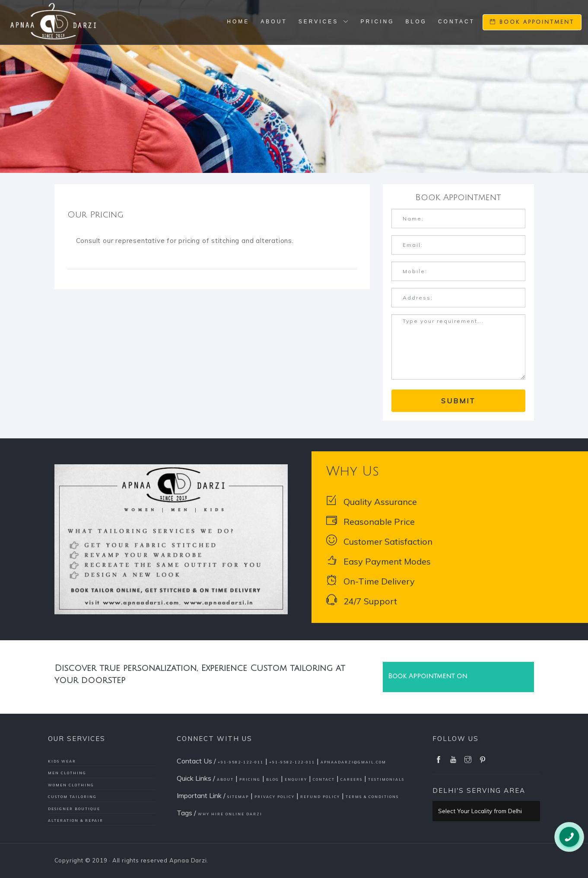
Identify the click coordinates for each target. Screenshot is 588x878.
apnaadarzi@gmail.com (353, 762)
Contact (456, 22)
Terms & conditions (372, 797)
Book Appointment (532, 22)
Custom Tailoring (72, 797)
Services (324, 22)
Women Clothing (71, 785)
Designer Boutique (74, 809)
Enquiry (296, 779)
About (274, 22)
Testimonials (386, 779)
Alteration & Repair (76, 821)
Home (238, 22)
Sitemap (238, 797)
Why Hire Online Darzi (230, 814)
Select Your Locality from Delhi (480, 811)
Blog (416, 22)
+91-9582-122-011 (241, 762)
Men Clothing (67, 773)
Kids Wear (62, 761)
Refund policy (320, 797)
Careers (351, 779)
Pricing (378, 22)
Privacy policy (275, 797)
